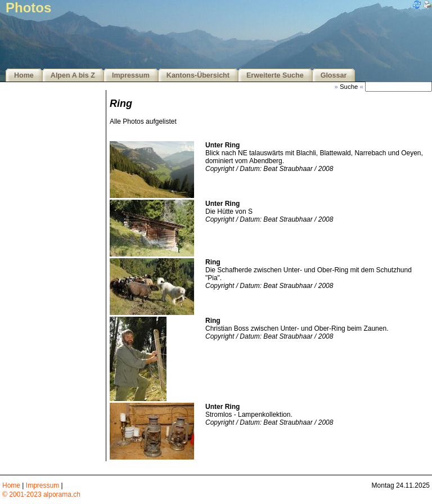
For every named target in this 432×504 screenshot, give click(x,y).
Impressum (131, 75)
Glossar (334, 75)
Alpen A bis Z (73, 75)
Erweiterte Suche (275, 75)
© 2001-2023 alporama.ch (41, 494)
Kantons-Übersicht (198, 75)
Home (24, 75)
